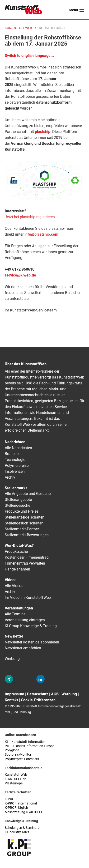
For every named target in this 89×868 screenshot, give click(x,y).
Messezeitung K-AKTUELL (24, 812)
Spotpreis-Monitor (18, 755)
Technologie (15, 460)
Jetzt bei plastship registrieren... (31, 217)
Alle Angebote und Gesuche (28, 494)
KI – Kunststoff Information (25, 742)
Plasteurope (14, 783)
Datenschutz (38, 694)
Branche (12, 454)
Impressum (14, 694)
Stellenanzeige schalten (25, 517)
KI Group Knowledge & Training (31, 626)
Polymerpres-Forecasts (22, 759)
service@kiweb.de (20, 275)
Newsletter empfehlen (23, 648)
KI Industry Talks (17, 832)
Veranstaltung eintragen (25, 620)
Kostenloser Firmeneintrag (27, 557)
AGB (55, 694)
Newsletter (14, 636)
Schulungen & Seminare (22, 828)
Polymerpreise (17, 466)
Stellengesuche (17, 505)
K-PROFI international (21, 803)
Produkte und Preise (21, 511)
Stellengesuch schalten (24, 523)
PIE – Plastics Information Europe (30, 746)
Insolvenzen (15, 471)
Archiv (10, 477)
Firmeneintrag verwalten (25, 563)
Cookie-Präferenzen (38, 700)
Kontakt (11, 700)
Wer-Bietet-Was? (19, 546)
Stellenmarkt (16, 488)
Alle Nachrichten (18, 448)
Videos (11, 580)
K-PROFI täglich (16, 808)
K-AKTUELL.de (16, 779)
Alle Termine (15, 614)
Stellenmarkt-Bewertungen (27, 535)
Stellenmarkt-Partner (22, 529)
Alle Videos (14, 586)
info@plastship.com (41, 234)
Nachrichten (15, 442)
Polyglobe (12, 750)
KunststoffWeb (16, 775)
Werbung (12, 659)
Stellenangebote (18, 500)
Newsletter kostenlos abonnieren (32, 642)
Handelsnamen (17, 569)
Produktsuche (16, 551)
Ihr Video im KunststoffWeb (28, 598)
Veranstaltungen (19, 608)
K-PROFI (11, 799)
